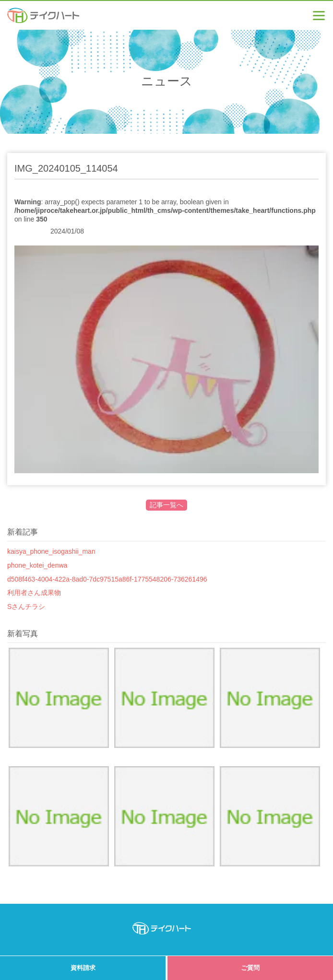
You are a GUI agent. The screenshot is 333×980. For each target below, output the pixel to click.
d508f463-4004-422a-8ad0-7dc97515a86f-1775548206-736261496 (107, 579)
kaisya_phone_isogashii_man (51, 551)
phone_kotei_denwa (37, 565)
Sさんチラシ (26, 607)
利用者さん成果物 (34, 593)
